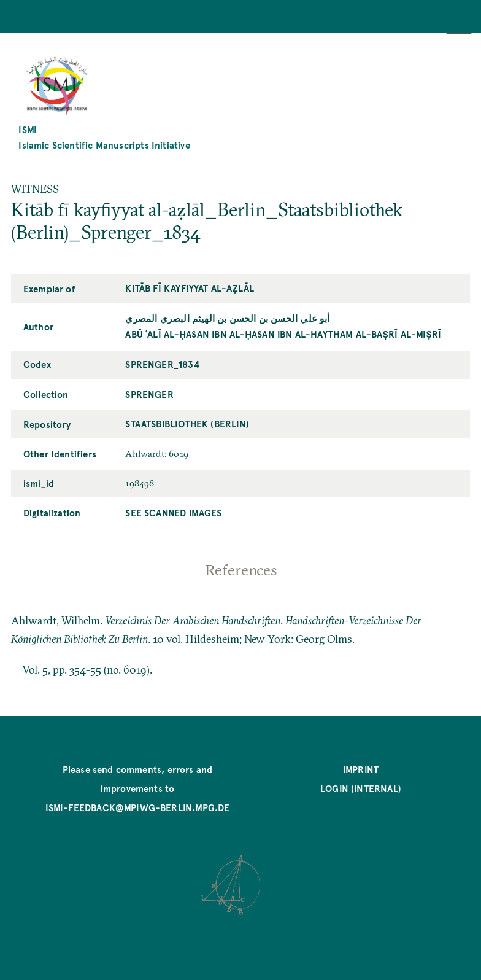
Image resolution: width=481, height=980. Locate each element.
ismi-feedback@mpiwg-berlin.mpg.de (138, 807)
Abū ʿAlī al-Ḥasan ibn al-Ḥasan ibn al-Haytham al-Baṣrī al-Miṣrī (283, 334)
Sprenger (149, 394)
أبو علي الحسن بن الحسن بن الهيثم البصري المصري (227, 318)
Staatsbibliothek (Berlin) (187, 424)
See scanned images (173, 513)
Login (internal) (361, 788)
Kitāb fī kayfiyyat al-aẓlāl (190, 288)
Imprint (361, 769)
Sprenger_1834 (162, 364)
